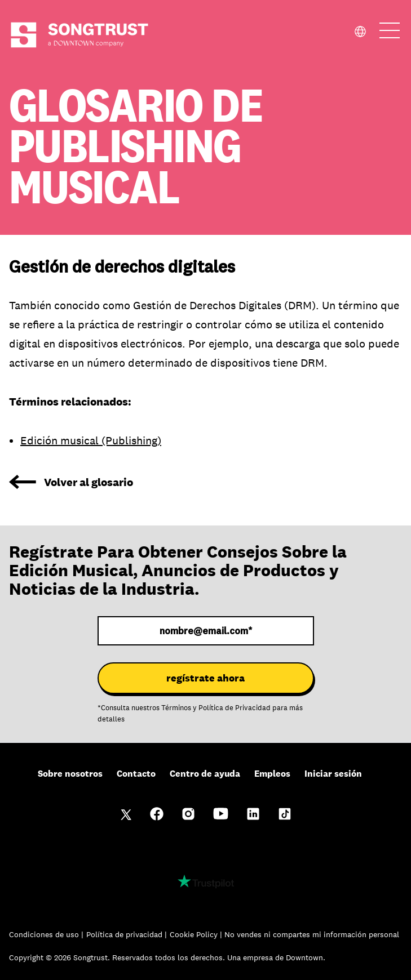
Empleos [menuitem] (272, 774)
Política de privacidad (125, 934)
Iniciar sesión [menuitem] (333, 774)
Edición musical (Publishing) (91, 440)
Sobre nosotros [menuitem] (70, 774)
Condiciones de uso (45, 934)
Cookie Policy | (197, 934)
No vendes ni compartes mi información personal (312, 934)
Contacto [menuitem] (136, 774)
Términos (176, 708)
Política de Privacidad (235, 708)
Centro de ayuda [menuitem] (205, 774)
